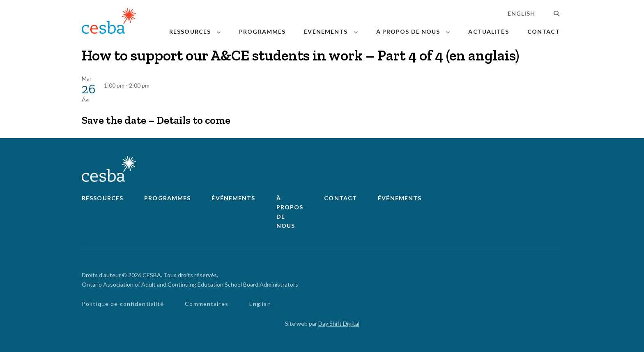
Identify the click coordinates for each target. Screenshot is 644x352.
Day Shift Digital (339, 323)
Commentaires (206, 304)
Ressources (190, 31)
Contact (544, 31)
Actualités (488, 31)
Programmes (262, 31)
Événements (326, 31)
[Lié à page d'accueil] (109, 22)
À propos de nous (408, 31)
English (522, 13)
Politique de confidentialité (123, 304)
